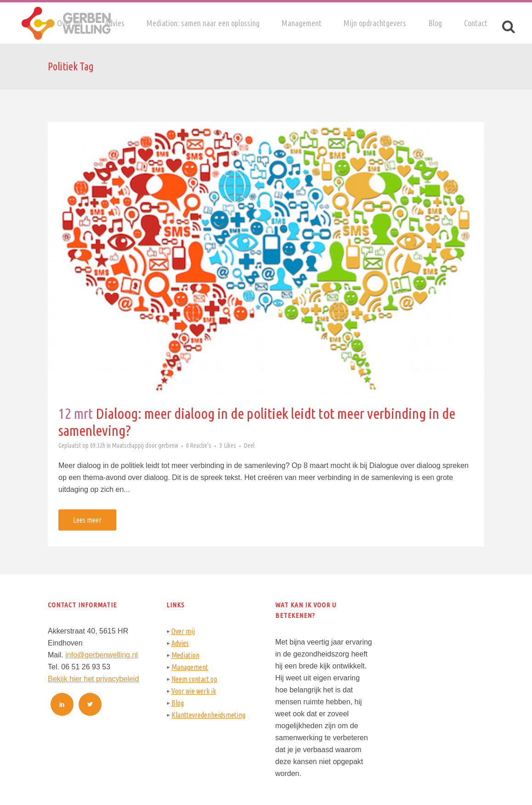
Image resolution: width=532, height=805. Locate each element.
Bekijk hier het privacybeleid (93, 679)
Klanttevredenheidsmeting (208, 715)
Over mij (183, 631)
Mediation (185, 655)
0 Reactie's (199, 445)
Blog (178, 703)
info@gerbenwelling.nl (102, 655)
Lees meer (87, 520)
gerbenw (168, 445)
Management (190, 667)
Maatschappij (128, 445)
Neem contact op (194, 679)
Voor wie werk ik (194, 691)
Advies (180, 643)
